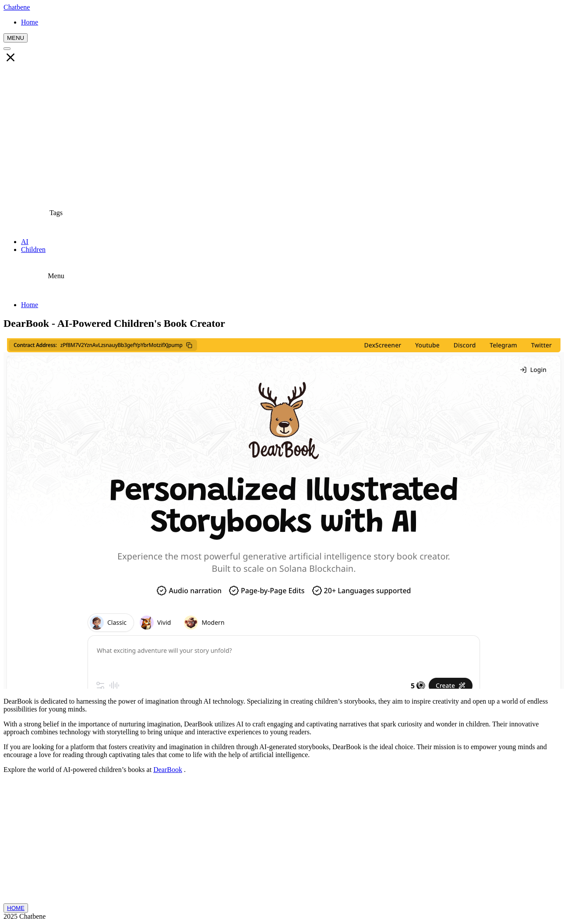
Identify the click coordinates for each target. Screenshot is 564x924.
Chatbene (17, 7)
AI (25, 242)
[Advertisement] (282, 132)
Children (33, 250)
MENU (16, 38)
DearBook (168, 770)
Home (30, 305)
